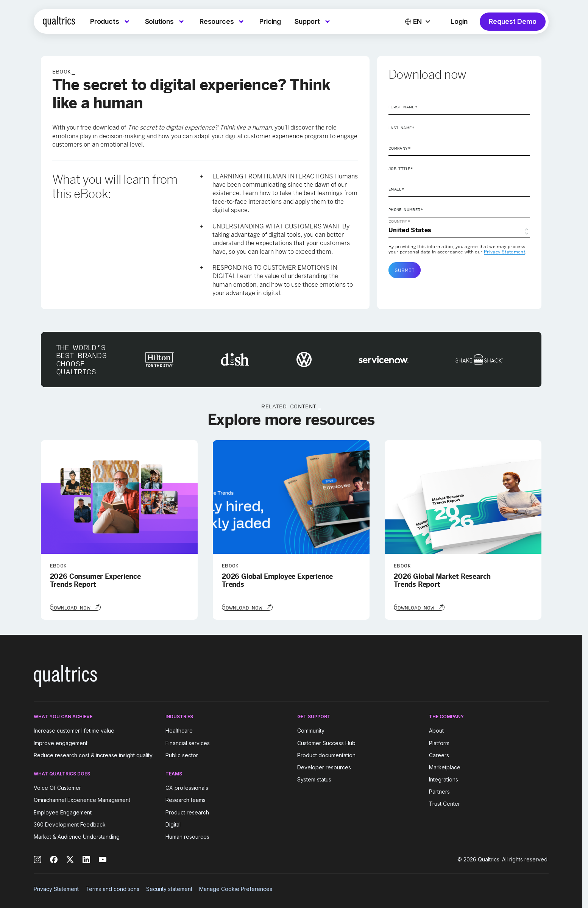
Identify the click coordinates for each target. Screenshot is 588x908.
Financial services (188, 742)
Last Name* (402, 128)
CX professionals (187, 787)
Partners (439, 791)
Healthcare (179, 730)
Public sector (182, 754)
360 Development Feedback (70, 824)
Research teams (186, 799)
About (436, 730)
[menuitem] (111, 22)
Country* (399, 221)
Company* (400, 148)
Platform (439, 742)
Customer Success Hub (326, 742)
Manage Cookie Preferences (236, 888)
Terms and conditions (112, 888)
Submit (405, 270)
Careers (439, 754)
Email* (396, 189)
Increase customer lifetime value (74, 730)
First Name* (403, 107)
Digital (173, 824)
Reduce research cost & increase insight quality (93, 754)
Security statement (169, 888)
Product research (187, 812)
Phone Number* (406, 209)
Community (311, 730)
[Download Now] (75, 607)
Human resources (187, 836)
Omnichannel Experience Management (82, 799)
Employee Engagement (63, 812)
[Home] (59, 22)
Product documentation (326, 754)
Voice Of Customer (57, 787)
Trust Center (445, 803)
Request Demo (513, 21)
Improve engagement (61, 742)
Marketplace (445, 767)
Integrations (444, 779)
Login (459, 21)
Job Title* (401, 169)
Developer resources (324, 767)
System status (314, 779)
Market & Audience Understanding (77, 836)
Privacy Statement (505, 252)
